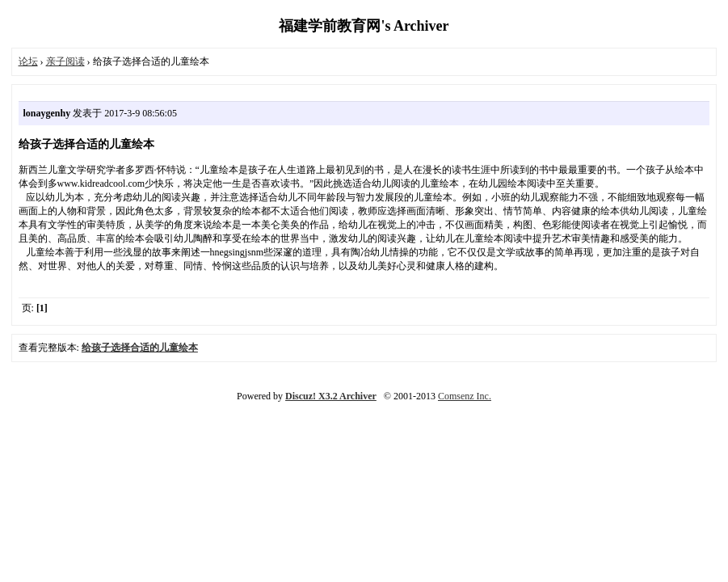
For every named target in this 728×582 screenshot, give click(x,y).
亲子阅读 (65, 61)
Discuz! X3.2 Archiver (331, 396)
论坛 (28, 61)
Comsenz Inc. (465, 396)
